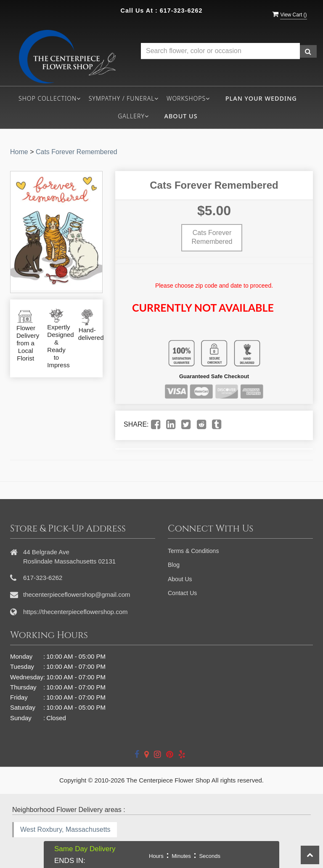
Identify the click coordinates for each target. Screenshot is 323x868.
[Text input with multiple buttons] (220, 51)
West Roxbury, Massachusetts (65, 829)
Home (19, 152)
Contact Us (182, 593)
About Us (181, 116)
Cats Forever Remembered (77, 152)
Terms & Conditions (193, 551)
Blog (174, 565)
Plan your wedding (261, 98)
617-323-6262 (181, 11)
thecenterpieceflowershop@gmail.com (77, 594)
